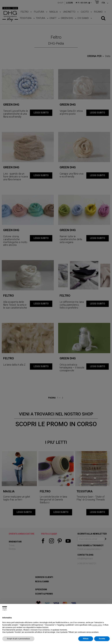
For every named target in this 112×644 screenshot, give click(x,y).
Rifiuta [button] (86, 639)
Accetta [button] (102, 639)
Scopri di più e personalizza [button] (18, 639)
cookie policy (97, 625)
